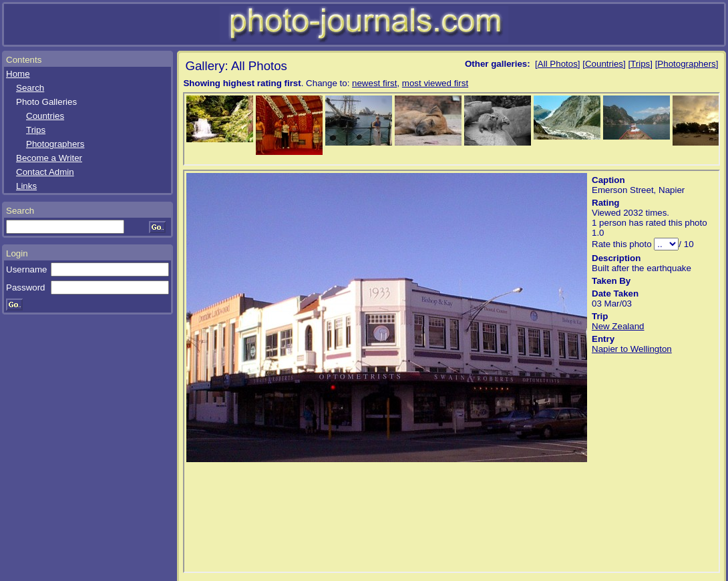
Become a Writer (49, 158)
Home (18, 74)
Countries (45, 116)
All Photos (558, 64)
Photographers (55, 144)
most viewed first (435, 83)
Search (30, 88)
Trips (36, 130)
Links (26, 186)
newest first (374, 83)
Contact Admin (45, 172)
